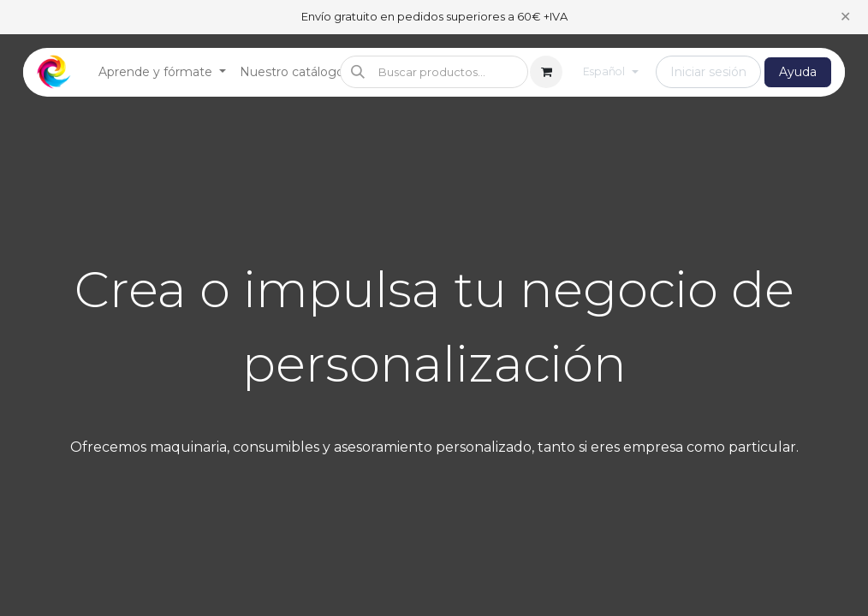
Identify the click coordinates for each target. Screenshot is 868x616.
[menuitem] (162, 72)
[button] (434, 72)
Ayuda (798, 72)
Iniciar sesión (708, 72)
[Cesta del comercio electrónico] (546, 72)
